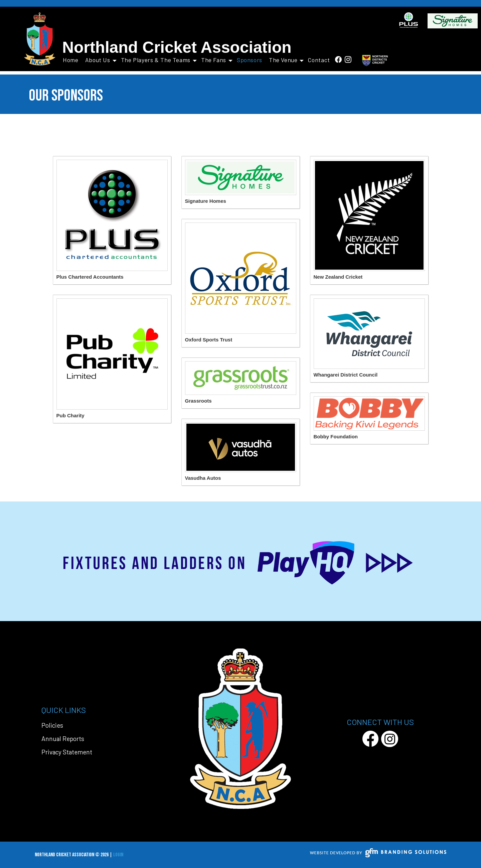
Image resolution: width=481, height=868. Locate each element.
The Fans (217, 60)
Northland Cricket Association (177, 47)
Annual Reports (63, 739)
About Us (101, 60)
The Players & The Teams (159, 60)
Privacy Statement (67, 752)
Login (118, 855)
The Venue (286, 60)
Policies (52, 725)
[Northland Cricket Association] (40, 39)
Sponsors (250, 60)
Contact (319, 60)
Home (71, 60)
